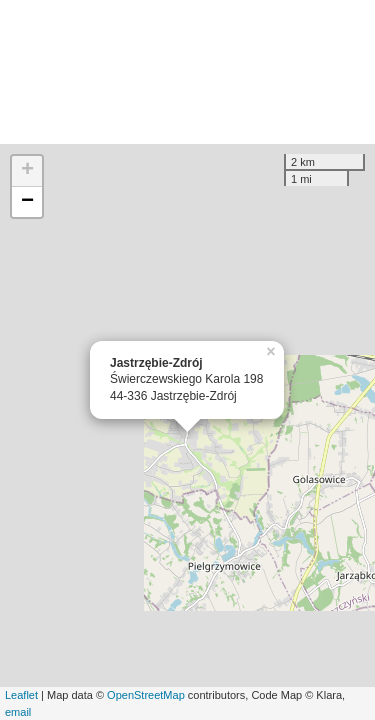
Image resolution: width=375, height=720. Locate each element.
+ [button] (27, 171)
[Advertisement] (187, 72)
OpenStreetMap (146, 695)
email (18, 712)
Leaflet (21, 695)
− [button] (27, 202)
